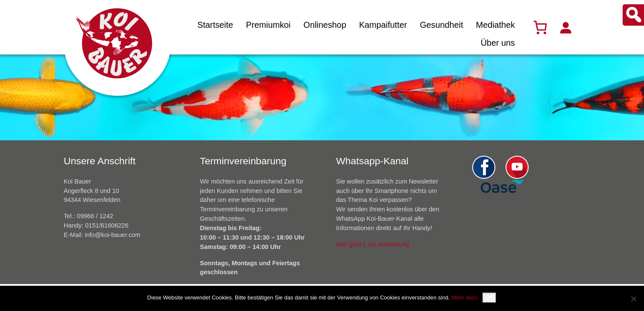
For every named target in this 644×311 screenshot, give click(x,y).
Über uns (498, 43)
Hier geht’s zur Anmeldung (373, 244)
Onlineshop (325, 25)
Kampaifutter (383, 25)
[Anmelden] (565, 27)
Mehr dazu (464, 298)
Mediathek (495, 25)
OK (490, 298)
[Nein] (633, 299)
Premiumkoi (268, 25)
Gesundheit (441, 25)
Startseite (215, 25)
